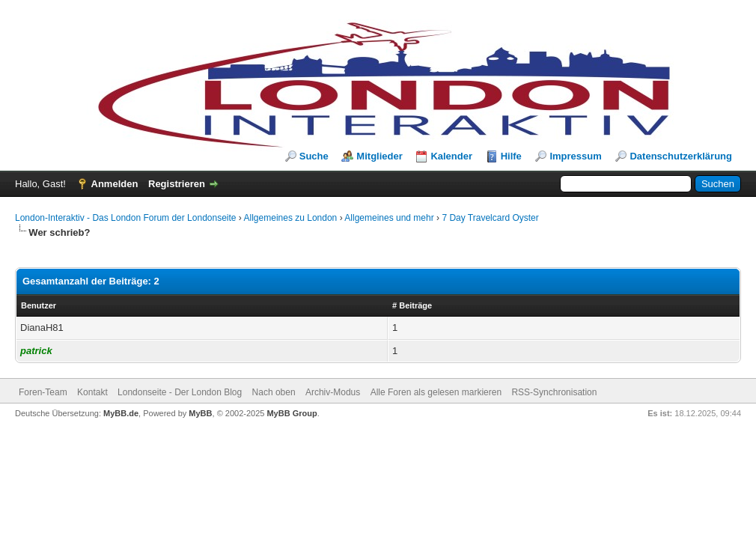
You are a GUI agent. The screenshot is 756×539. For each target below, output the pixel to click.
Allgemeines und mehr (389, 218)
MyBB (200, 413)
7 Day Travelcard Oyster (490, 218)
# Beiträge (412, 305)
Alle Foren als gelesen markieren (436, 392)
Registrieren (177, 184)
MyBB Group (292, 413)
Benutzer (39, 305)
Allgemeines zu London (291, 218)
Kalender (451, 156)
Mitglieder (379, 156)
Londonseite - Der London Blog (180, 392)
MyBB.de (121, 413)
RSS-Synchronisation (554, 392)
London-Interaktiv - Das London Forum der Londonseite (126, 218)
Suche (314, 156)
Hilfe (511, 156)
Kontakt (92, 392)
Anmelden (115, 184)
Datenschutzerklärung (681, 156)
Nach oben (274, 392)
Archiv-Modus (333, 392)
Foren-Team (43, 392)
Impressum (575, 156)
